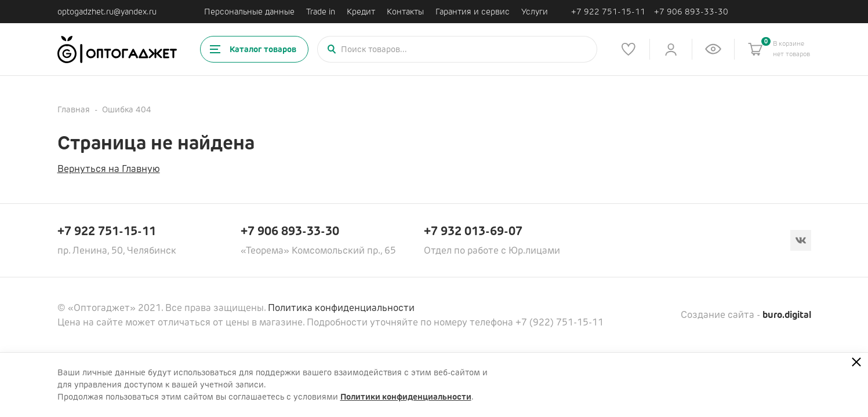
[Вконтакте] (801, 240)
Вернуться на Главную (109, 169)
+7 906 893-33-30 (691, 12)
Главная (74, 109)
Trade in (321, 12)
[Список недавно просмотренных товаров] (713, 49)
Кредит (361, 12)
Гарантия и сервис (473, 12)
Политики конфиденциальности (406, 397)
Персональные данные (249, 12)
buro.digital (787, 315)
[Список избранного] (629, 49)
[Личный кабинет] (671, 49)
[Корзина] (756, 49)
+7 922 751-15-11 (608, 12)
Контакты (405, 12)
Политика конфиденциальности (341, 308)
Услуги (535, 12)
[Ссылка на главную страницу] (117, 50)
